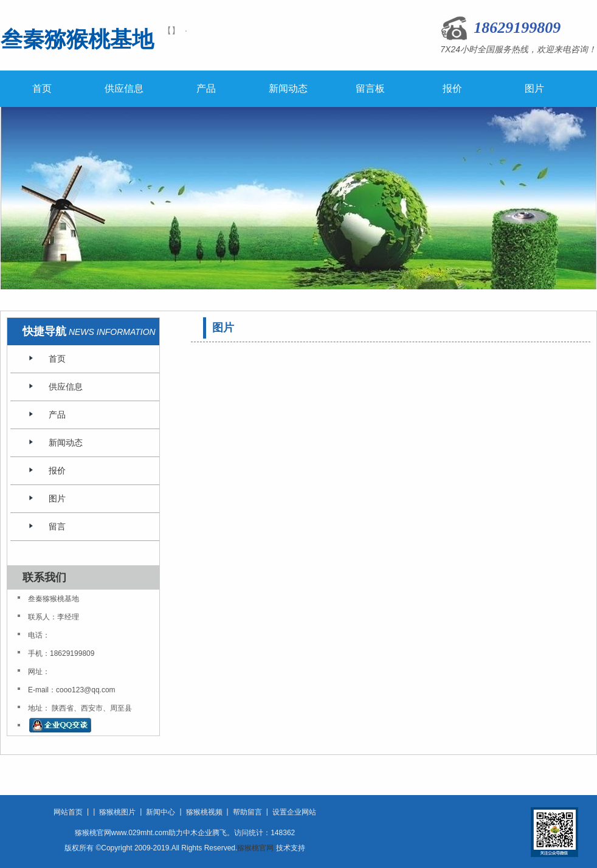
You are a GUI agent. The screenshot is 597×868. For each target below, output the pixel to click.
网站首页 (68, 812)
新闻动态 (288, 88)
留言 (57, 526)
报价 (452, 88)
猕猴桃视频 (204, 812)
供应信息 (124, 88)
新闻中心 (160, 812)
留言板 (370, 88)
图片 (534, 88)
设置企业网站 (294, 812)
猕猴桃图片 (117, 812)
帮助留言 (247, 812)
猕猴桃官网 (255, 848)
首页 (42, 88)
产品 (206, 88)
